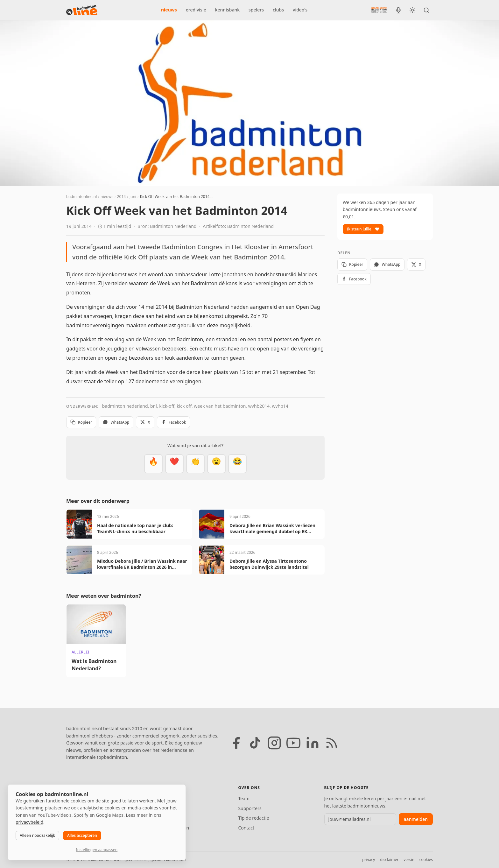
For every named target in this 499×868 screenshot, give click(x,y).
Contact (246, 828)
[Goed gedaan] (195, 464)
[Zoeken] (426, 10)
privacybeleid (29, 822)
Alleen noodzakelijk (37, 835)
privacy (369, 860)
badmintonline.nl (81, 197)
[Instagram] (274, 743)
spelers (256, 10)
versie (409, 860)
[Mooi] (174, 464)
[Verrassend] (216, 464)
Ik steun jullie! (363, 229)
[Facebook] (236, 743)
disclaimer (389, 860)
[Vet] (153, 464)
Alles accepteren (82, 835)
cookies (426, 860)
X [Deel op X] (145, 422)
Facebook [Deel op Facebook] (174, 422)
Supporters (250, 808)
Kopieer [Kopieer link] (81, 422)
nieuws (169, 10)
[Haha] (237, 464)
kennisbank (227, 10)
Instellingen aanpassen (97, 850)
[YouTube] (293, 743)
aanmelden (416, 819)
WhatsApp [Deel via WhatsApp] (116, 422)
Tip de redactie (253, 818)
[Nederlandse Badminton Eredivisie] (379, 10)
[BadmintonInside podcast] (398, 10)
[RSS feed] (332, 743)
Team (244, 798)
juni (133, 197)
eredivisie (196, 10)
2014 (121, 197)
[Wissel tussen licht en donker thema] (412, 10)
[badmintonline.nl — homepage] (82, 10)
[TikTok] (255, 743)
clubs (278, 10)
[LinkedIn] (313, 743)
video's (300, 10)
